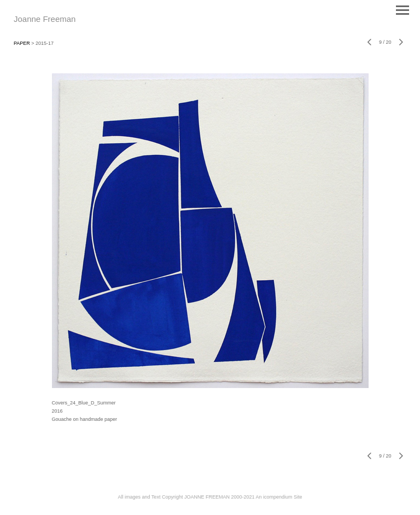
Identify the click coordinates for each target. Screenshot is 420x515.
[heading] (45, 20)
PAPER (22, 43)
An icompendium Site (279, 497)
